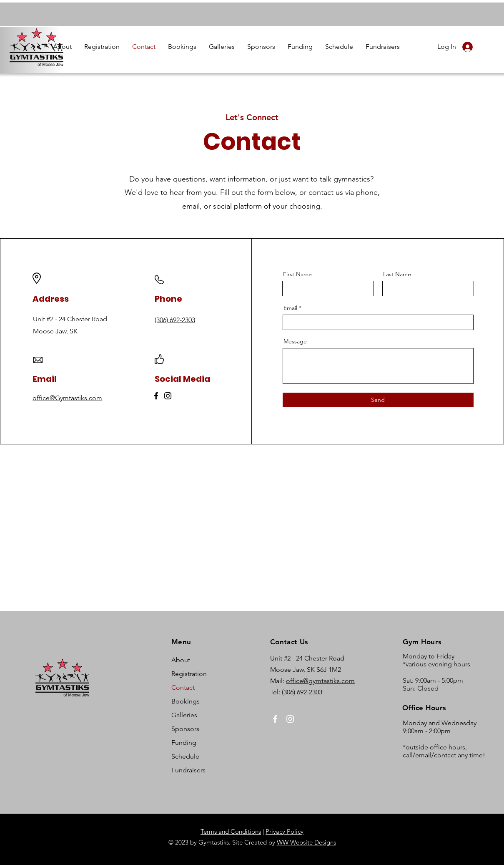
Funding (184, 743)
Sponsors (185, 729)
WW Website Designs (306, 842)
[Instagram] (168, 396)
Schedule (185, 756)
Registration (189, 674)
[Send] (378, 400)
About (181, 660)
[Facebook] (156, 396)
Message (295, 341)
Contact (183, 687)
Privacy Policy (285, 831)
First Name (297, 274)
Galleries (184, 715)
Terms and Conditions (231, 831)
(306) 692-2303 (302, 692)
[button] (62, 47)
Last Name (397, 274)
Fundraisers (188, 770)
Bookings (186, 701)
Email (290, 308)
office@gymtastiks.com (320, 681)
